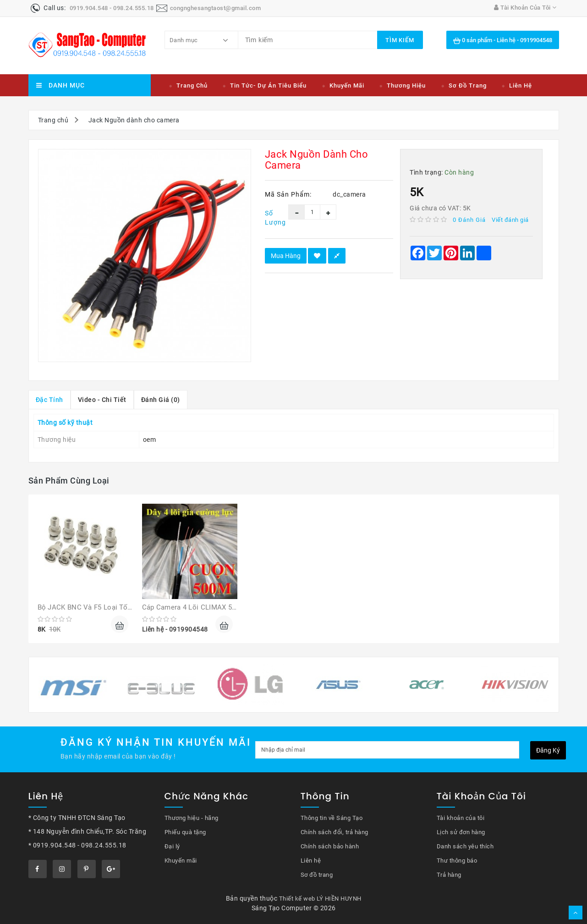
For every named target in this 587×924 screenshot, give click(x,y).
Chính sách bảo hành (330, 846)
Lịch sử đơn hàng (461, 832)
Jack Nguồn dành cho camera (134, 120)
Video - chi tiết (102, 400)
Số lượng (270, 218)
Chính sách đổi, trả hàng (335, 832)
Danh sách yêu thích (465, 846)
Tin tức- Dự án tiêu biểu (268, 85)
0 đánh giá (469, 220)
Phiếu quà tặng (185, 832)
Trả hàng (449, 875)
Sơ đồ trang (468, 85)
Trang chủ (192, 85)
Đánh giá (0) (161, 400)
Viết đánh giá (510, 220)
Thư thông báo (457, 861)
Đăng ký (548, 750)
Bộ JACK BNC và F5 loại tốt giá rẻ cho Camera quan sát (131, 607)
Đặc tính (49, 400)
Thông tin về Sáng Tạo (332, 818)
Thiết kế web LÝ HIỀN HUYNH (320, 899)
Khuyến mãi (347, 85)
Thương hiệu (406, 85)
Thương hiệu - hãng (192, 818)
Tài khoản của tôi (461, 818)
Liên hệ (521, 85)
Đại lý (172, 846)
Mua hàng (286, 256)
